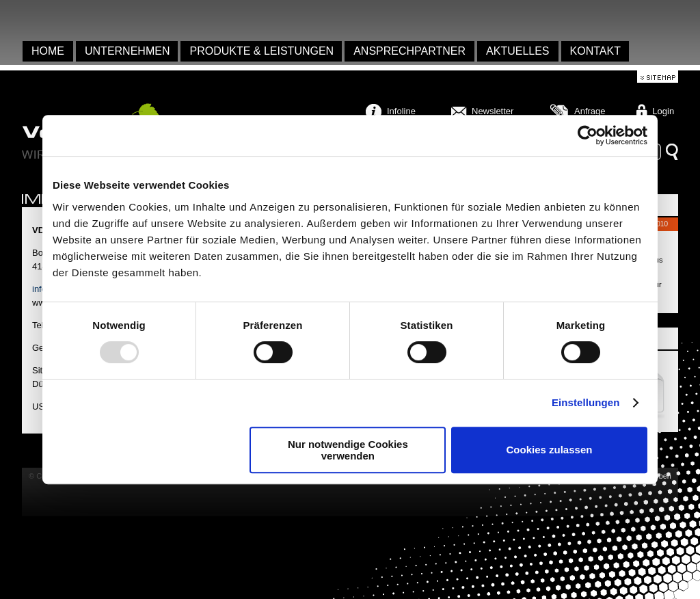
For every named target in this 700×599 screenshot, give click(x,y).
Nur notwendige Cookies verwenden (348, 450)
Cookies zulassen (550, 450)
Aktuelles (517, 51)
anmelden (5, 21)
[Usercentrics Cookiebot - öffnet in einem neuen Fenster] (588, 135)
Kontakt (595, 51)
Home (48, 51)
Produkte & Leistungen (261, 51)
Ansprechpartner (409, 51)
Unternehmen (127, 51)
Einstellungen (586, 402)
